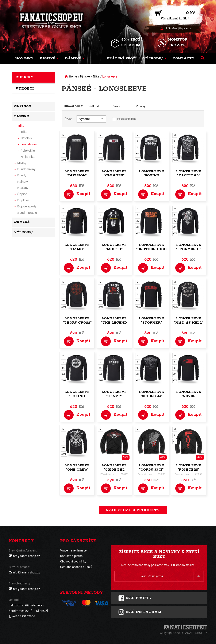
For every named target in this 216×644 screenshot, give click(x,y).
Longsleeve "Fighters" (189, 468)
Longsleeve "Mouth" (114, 247)
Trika (96, 76)
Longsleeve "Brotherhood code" (151, 249)
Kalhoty (23, 182)
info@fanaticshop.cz (26, 556)
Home (73, 76)
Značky (141, 106)
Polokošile (28, 150)
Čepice (22, 194)
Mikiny (22, 163)
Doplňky (23, 200)
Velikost (94, 106)
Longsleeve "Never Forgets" (189, 396)
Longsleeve (110, 76)
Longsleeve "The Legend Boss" (114, 323)
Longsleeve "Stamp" (114, 394)
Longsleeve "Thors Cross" (77, 321)
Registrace (185, 29)
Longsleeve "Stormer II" (189, 247)
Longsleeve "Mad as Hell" (189, 321)
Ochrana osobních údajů (76, 567)
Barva (116, 106)
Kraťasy (23, 188)
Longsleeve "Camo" (77, 247)
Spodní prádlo (27, 213)
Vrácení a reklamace (73, 550)
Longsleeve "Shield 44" (151, 394)
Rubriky (24, 77)
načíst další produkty (133, 510)
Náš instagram (140, 612)
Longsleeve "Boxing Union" (77, 396)
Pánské (85, 76)
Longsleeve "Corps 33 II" (151, 468)
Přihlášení (172, 29)
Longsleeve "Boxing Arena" (151, 176)
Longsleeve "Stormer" (151, 321)
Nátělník (26, 138)
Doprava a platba (71, 556)
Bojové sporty (27, 206)
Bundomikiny (26, 169)
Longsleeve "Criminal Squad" (114, 470)
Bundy (22, 175)
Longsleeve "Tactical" (189, 174)
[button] (49, 59)
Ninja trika (28, 157)
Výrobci (25, 88)
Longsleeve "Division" (77, 174)
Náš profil (134, 598)
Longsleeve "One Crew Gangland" (77, 470)
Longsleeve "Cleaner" (114, 174)
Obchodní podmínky (73, 561)
